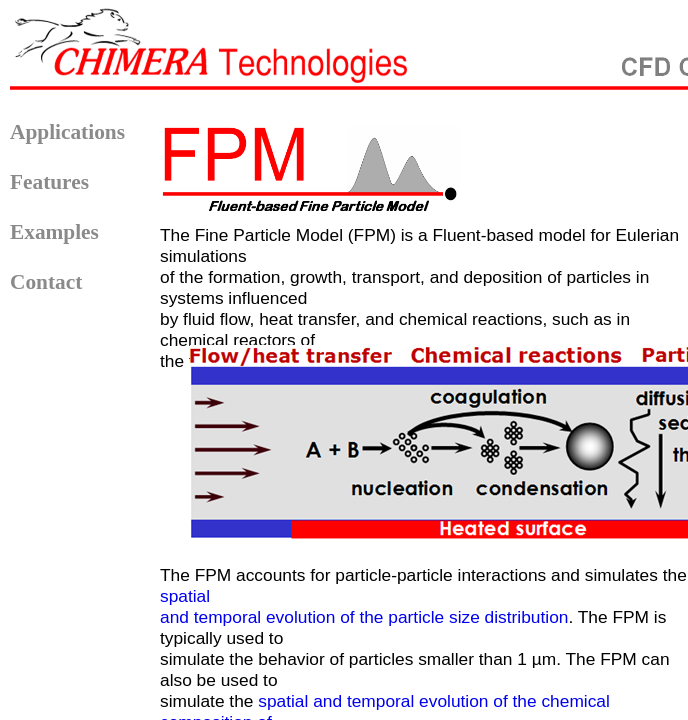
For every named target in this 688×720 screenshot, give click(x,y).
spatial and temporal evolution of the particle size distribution (364, 606)
